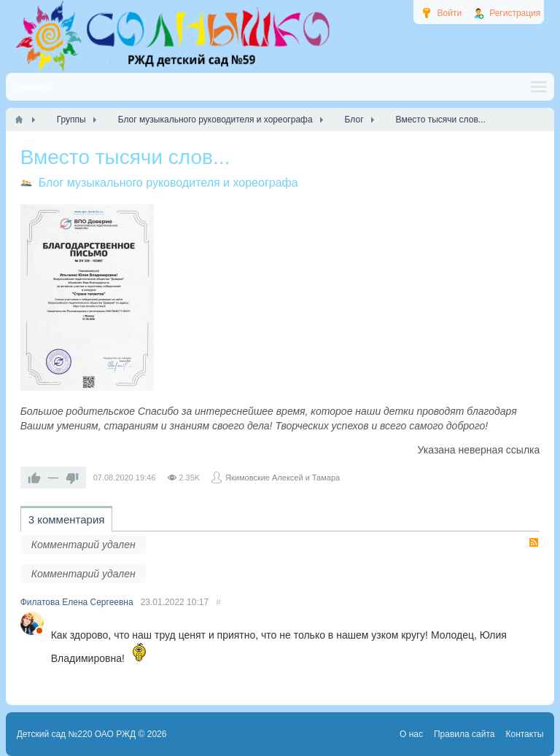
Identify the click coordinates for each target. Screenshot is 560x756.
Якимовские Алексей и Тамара (283, 478)
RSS (534, 542)
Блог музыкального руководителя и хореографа (168, 183)
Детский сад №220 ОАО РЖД (77, 734)
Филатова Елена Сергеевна (77, 602)
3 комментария (67, 519)
